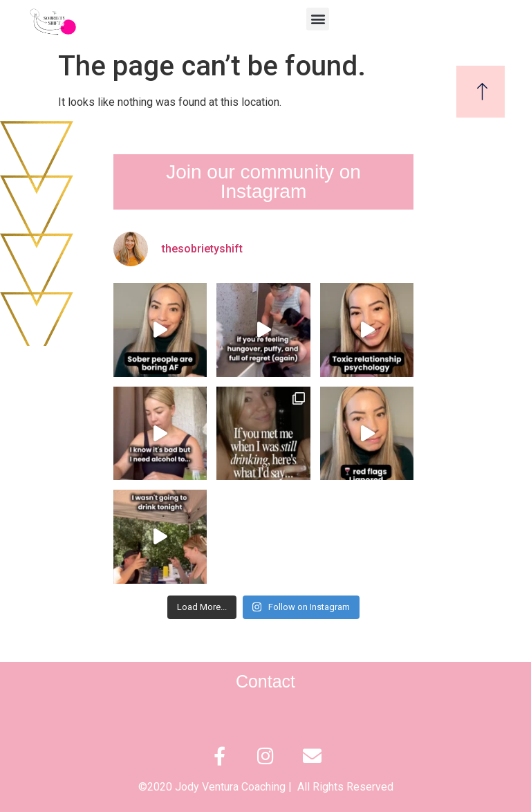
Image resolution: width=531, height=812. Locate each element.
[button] (318, 19)
